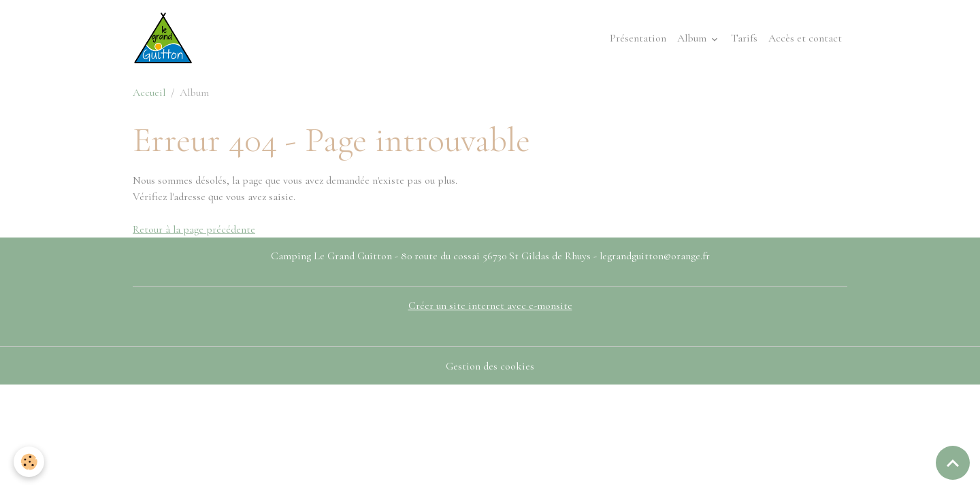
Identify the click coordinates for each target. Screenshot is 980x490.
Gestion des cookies (490, 366)
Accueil (149, 93)
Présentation (638, 38)
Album (693, 38)
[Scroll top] (953, 463)
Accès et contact (805, 38)
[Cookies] (29, 462)
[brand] (166, 38)
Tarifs (744, 38)
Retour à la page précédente (194, 229)
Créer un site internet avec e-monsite (490, 306)
